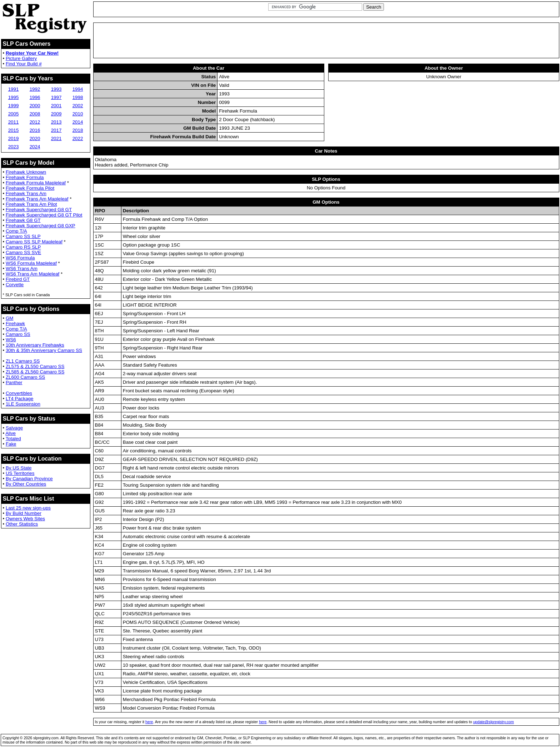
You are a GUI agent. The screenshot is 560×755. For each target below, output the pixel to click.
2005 (14, 114)
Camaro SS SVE (23, 252)
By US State (19, 468)
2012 (35, 122)
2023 (14, 147)
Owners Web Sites (25, 519)
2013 (56, 122)
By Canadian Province (29, 479)
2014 (78, 122)
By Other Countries (26, 484)
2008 (35, 114)
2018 (78, 130)
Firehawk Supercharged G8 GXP (41, 226)
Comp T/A (16, 231)
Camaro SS (18, 334)
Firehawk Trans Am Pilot (31, 204)
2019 (14, 138)
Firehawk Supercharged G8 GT (39, 210)
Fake (11, 444)
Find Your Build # (24, 64)
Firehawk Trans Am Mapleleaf (37, 199)
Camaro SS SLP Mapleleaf (34, 242)
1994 (78, 89)
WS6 (11, 340)
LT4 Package (20, 399)
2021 (56, 138)
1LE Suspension (23, 404)
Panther (14, 383)
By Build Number (24, 513)
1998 (78, 97)
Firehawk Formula (25, 177)
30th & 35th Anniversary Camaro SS (44, 350)
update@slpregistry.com (494, 722)
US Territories (20, 473)
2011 (14, 122)
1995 (14, 97)
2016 (35, 130)
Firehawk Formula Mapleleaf (36, 183)
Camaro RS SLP (23, 247)
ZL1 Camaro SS (23, 361)
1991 (14, 89)
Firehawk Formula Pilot (30, 188)
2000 (35, 106)
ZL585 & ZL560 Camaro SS (35, 372)
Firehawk (15, 324)
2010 (78, 114)
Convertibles (19, 393)
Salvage (14, 428)
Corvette (15, 285)
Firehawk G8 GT (23, 220)
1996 (35, 97)
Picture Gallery (21, 58)
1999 (14, 106)
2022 (78, 138)
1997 (56, 97)
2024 (35, 147)
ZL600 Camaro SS (25, 377)
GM (9, 318)
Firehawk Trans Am (26, 193)
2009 (56, 114)
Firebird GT (18, 279)
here (149, 722)
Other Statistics (22, 524)
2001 (56, 106)
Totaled (13, 439)
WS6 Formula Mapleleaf (31, 263)
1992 (35, 89)
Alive (11, 433)
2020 (35, 138)
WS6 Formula (20, 258)
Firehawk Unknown (26, 172)
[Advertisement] (326, 40)
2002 (78, 106)
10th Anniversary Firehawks (35, 345)
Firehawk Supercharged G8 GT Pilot (44, 215)
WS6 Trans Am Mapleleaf (32, 274)
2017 (56, 130)
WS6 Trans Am (22, 269)
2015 (14, 130)
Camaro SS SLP (23, 236)
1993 (56, 89)
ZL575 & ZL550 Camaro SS (35, 366)
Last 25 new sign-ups (28, 508)
